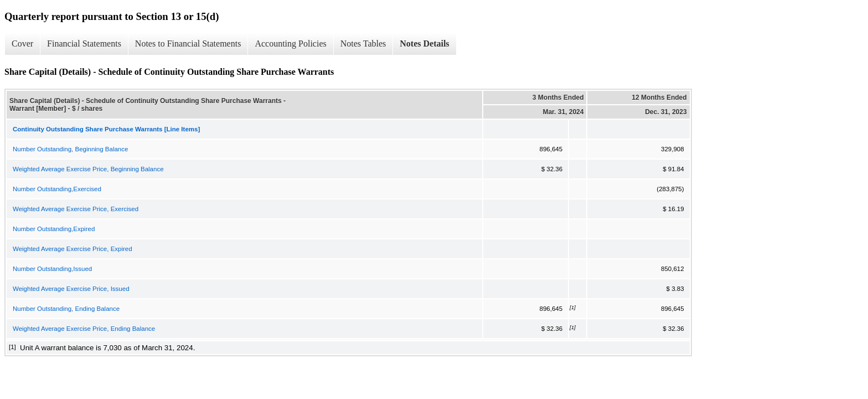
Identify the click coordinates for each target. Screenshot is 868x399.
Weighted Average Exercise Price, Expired (73, 249)
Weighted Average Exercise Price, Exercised (76, 209)
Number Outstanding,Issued (52, 269)
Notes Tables (363, 44)
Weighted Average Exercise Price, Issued (71, 289)
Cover (22, 44)
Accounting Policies (290, 44)
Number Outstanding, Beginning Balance (70, 149)
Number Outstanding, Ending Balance (66, 309)
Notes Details (424, 44)
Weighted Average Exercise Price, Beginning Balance (88, 169)
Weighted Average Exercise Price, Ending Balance (84, 329)
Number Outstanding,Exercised (57, 189)
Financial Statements (84, 44)
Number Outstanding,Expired (54, 229)
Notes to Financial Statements (188, 44)
